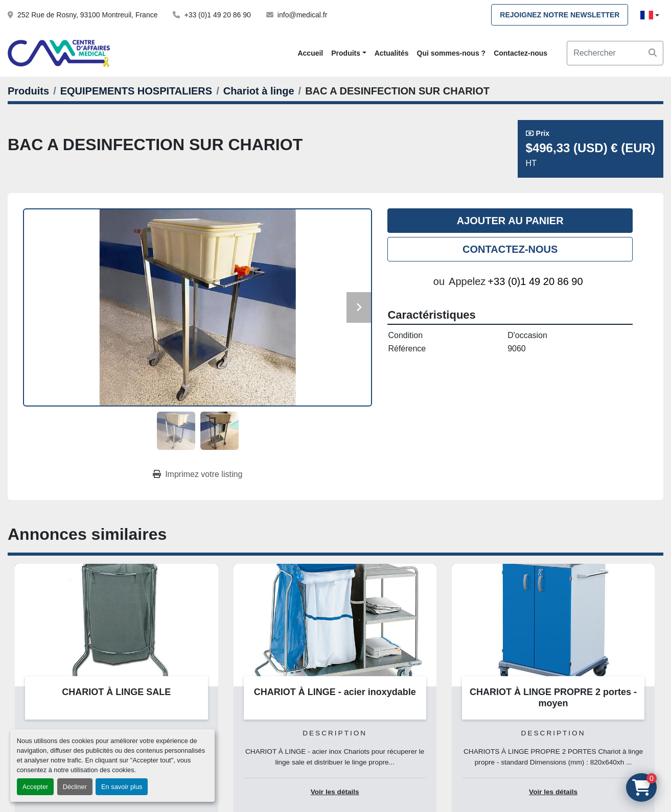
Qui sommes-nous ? (452, 53)
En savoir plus (122, 787)
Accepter (36, 787)
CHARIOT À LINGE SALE (116, 692)
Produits (346, 53)
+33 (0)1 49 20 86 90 (217, 15)
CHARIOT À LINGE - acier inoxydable (335, 692)
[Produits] (28, 91)
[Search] (615, 53)
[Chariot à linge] (259, 91)
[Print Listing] (198, 474)
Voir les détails (335, 792)
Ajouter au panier (510, 221)
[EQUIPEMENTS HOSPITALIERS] (136, 91)
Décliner (75, 787)
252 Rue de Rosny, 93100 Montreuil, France (87, 15)
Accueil (310, 53)
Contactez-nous (520, 53)
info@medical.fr (302, 15)
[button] (349, 53)
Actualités (392, 53)
